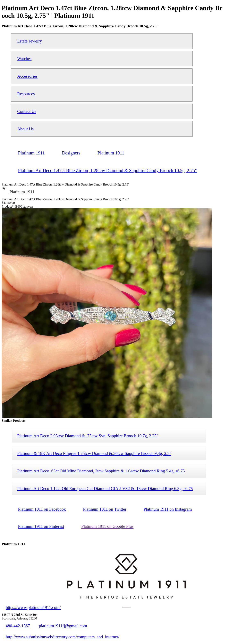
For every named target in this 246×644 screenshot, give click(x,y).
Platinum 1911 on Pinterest (41, 526)
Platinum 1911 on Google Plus (107, 526)
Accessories (27, 76)
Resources (26, 94)
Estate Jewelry (30, 41)
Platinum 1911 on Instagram (168, 509)
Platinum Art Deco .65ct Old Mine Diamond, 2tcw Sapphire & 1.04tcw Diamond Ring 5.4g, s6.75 (101, 471)
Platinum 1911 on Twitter (105, 509)
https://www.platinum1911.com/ (33, 607)
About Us (25, 129)
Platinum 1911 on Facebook (42, 509)
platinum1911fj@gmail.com (63, 626)
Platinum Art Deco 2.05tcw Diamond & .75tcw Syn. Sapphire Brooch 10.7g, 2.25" (88, 436)
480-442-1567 (18, 626)
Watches (24, 59)
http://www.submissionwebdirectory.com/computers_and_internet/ (62, 637)
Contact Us (27, 111)
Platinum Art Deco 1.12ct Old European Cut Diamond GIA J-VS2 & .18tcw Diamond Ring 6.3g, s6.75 (105, 488)
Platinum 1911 (22, 192)
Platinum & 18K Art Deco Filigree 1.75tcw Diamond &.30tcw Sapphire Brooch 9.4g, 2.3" (94, 453)
